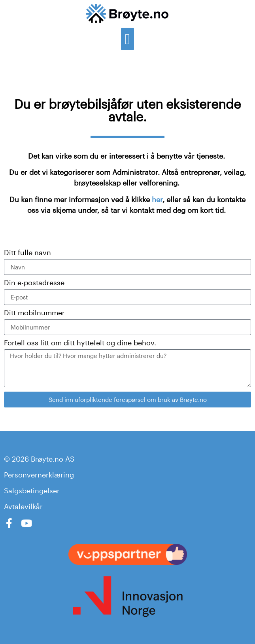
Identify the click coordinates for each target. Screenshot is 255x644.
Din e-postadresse (34, 283)
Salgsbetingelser (32, 491)
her (157, 199)
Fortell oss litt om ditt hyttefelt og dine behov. (80, 343)
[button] (127, 39)
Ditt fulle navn (27, 253)
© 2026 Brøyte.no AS (39, 459)
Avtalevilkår (23, 506)
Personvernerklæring (39, 475)
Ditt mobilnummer (34, 313)
